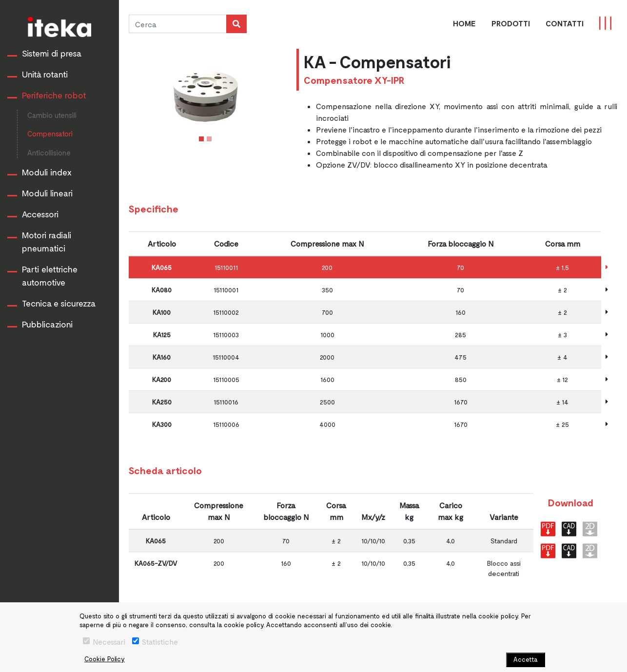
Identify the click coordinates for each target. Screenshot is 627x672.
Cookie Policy (105, 659)
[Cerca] (177, 24)
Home (464, 23)
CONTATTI (565, 23)
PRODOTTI (511, 23)
